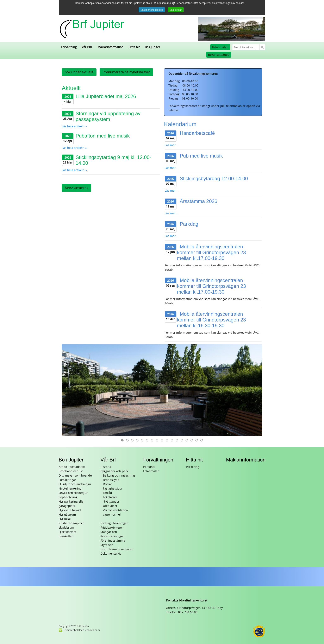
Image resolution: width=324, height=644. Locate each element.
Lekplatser (110, 497)
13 (182, 440)
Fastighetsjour (113, 489)
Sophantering (68, 497)
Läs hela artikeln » (74, 126)
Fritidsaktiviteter (112, 528)
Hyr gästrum (67, 515)
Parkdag (189, 224)
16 (197, 440)
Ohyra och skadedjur (73, 493)
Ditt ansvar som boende (75, 476)
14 (187, 440)
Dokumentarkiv (111, 554)
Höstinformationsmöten (117, 549)
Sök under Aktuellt (79, 72)
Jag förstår (176, 10)
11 (172, 440)
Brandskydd (111, 480)
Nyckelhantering (70, 489)
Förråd (107, 493)
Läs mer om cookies (152, 10)
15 (192, 440)
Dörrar (107, 484)
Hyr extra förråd (70, 510)
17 (202, 440)
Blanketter (66, 536)
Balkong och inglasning (119, 476)
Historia (106, 467)
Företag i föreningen (114, 523)
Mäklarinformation (246, 460)
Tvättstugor (111, 502)
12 (177, 440)
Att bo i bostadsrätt (72, 467)
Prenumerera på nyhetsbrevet (126, 72)
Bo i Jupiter (71, 460)
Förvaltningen (158, 460)
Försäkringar (67, 480)
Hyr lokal (65, 519)
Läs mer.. (171, 145)
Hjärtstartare (68, 532)
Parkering (193, 467)
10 (167, 440)
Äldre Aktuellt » (77, 188)
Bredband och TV (71, 471)
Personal (149, 467)
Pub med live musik (201, 156)
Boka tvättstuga (219, 55)
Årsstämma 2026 (198, 201)
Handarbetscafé (197, 133)
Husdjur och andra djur (75, 484)
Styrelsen (107, 545)
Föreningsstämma (113, 541)
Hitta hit (194, 460)
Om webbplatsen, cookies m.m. (83, 630)
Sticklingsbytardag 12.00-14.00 (214, 178)
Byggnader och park (114, 471)
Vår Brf (108, 460)
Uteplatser (110, 506)
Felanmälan (220, 47)
